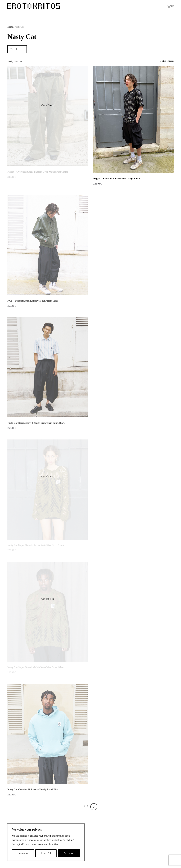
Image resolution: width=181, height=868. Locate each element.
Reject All (46, 853)
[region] (46, 842)
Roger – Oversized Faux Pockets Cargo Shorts (117, 179)
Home (10, 27)
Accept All (69, 853)
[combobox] (15, 61)
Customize (23, 853)
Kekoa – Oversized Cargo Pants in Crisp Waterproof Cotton (38, 172)
